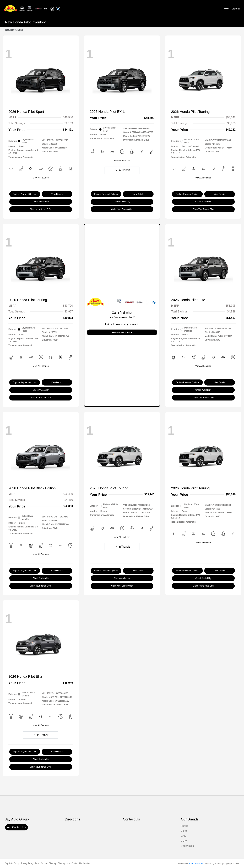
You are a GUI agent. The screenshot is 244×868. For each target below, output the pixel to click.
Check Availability (41, 202)
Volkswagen (187, 846)
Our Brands (190, 819)
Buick (184, 831)
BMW (184, 841)
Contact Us (17, 827)
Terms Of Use (41, 863)
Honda (184, 826)
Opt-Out (87, 863)
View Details (57, 194)
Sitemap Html (64, 863)
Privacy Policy (27, 863)
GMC (184, 836)
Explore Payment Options (25, 194)
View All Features (41, 178)
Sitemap (53, 863)
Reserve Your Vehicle (122, 332)
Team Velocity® (196, 864)
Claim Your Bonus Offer (41, 209)
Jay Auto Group (12, 863)
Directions (72, 819)
